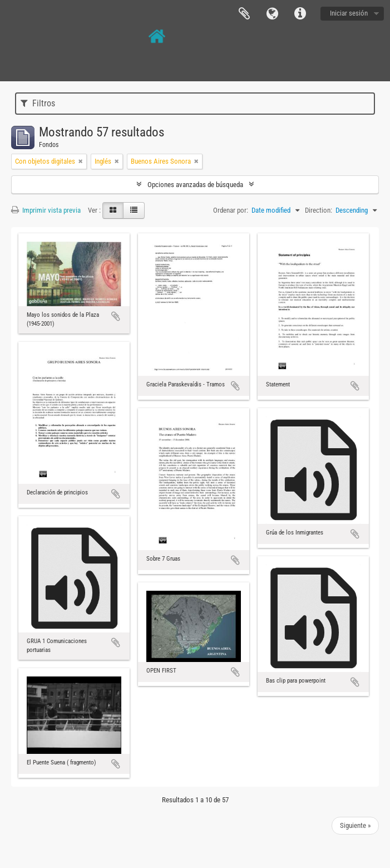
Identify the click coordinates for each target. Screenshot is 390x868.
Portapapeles (244, 14)
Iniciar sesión (349, 13)
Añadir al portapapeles (116, 316)
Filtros (38, 103)
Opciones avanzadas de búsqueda (195, 185)
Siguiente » (355, 825)
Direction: (319, 210)
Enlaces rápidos (300, 14)
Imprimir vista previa (46, 210)
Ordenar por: (231, 210)
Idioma (272, 14)
